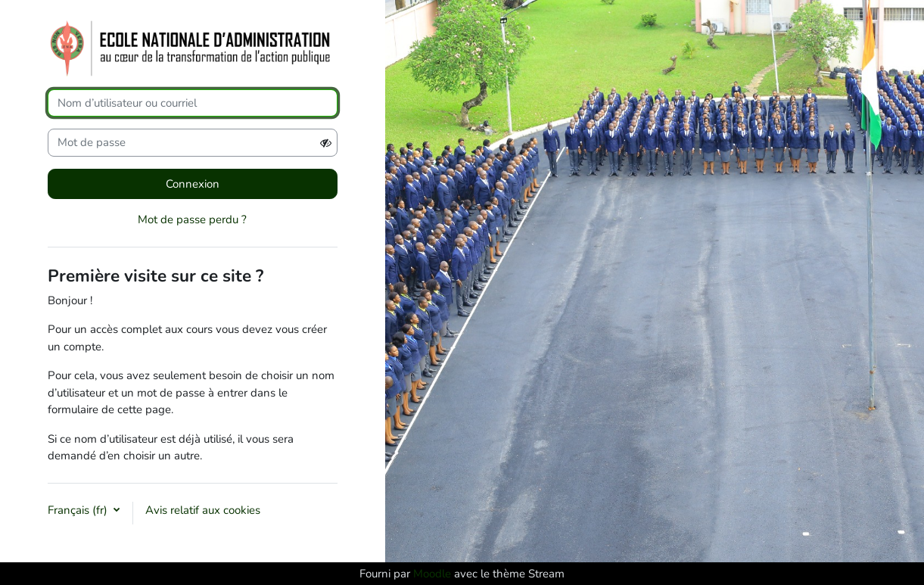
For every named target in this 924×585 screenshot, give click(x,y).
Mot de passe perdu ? (192, 219)
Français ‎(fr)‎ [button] (79, 510)
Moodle (432, 574)
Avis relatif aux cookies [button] (203, 510)
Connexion (193, 184)
